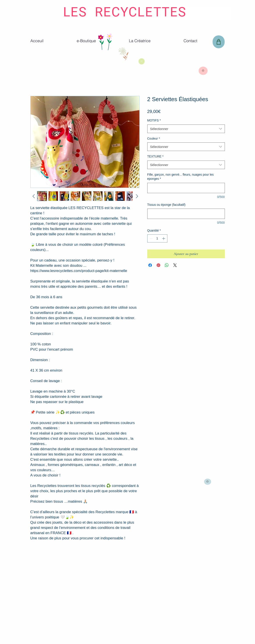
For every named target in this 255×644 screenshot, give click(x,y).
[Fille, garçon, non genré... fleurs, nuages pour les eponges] (186, 188)
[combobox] (186, 129)
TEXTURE (155, 156)
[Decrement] (151, 238)
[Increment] (164, 238)
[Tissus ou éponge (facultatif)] (186, 214)
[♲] (142, 61)
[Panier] (219, 42)
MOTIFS (154, 120)
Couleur (154, 138)
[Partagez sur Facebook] (150, 265)
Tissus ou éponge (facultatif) (166, 205)
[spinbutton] (157, 238)
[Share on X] (175, 265)
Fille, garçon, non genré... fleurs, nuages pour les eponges (180, 177)
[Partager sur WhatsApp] (167, 265)
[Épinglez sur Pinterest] (158, 265)
